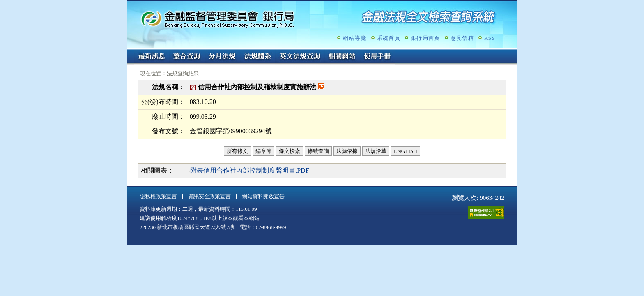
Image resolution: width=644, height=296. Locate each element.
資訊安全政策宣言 (209, 196)
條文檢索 (290, 151)
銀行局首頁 (425, 38)
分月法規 (222, 57)
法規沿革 (376, 151)
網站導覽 (355, 38)
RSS (490, 38)
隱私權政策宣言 (158, 196)
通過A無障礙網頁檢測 (486, 213)
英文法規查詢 (300, 57)
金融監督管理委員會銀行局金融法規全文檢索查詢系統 (218, 19)
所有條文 (237, 151)
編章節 (263, 151)
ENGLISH (406, 151)
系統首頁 (389, 38)
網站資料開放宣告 (263, 196)
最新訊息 (152, 57)
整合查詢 (187, 57)
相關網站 (342, 57)
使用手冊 (377, 57)
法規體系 (258, 57)
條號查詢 (318, 151)
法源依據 (347, 151)
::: (130, 52)
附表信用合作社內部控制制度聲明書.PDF (250, 170)
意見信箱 (462, 38)
